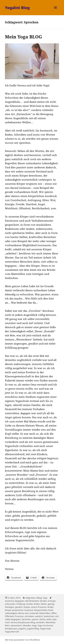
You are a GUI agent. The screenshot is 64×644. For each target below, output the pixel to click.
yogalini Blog (33, 629)
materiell (34, 613)
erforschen (10, 604)
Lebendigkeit (11, 613)
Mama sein (23, 613)
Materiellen (45, 613)
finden (37, 604)
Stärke (42, 619)
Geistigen (9, 607)
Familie (29, 604)
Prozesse (19, 616)
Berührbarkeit (32, 601)
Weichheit (50, 622)
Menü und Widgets (56, 11)
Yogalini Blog (17, 8)
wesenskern (16, 625)
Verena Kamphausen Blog (23, 622)
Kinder (50, 607)
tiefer (49, 619)
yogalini (22, 629)
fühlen (44, 604)
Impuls (27, 607)
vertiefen (40, 622)
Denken (43, 601)
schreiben (29, 616)
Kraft (51, 610)
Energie (52, 601)
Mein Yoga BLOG (23, 37)
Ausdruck (9, 601)
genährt (19, 607)
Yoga (45, 598)
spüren (35, 619)
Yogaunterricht (12, 632)
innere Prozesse (39, 607)
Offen (54, 613)
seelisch (39, 616)
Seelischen (49, 616)
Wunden (27, 625)
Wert (7, 625)
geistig (51, 604)
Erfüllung (21, 604)
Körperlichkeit (41, 610)
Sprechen (26, 619)
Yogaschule (45, 629)
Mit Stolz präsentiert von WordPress (22, 640)
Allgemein (30, 598)
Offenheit (9, 616)
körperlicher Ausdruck (23, 610)
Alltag (39, 598)
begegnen (20, 601)
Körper (8, 610)
